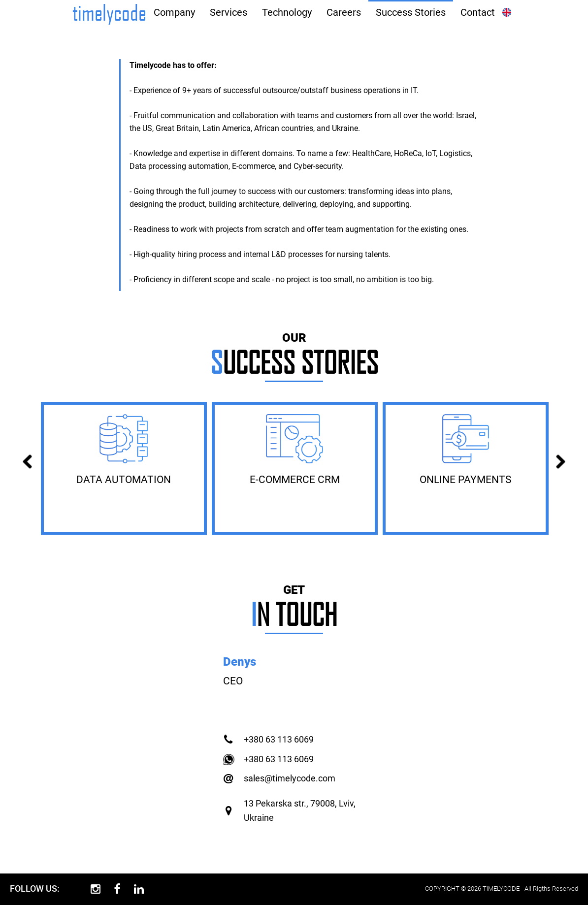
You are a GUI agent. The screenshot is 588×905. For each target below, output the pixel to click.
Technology (287, 12)
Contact (478, 12)
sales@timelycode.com (290, 778)
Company (174, 12)
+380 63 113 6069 (279, 739)
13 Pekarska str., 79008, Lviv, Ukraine (300, 810)
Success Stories (411, 12)
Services (229, 12)
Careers (344, 12)
